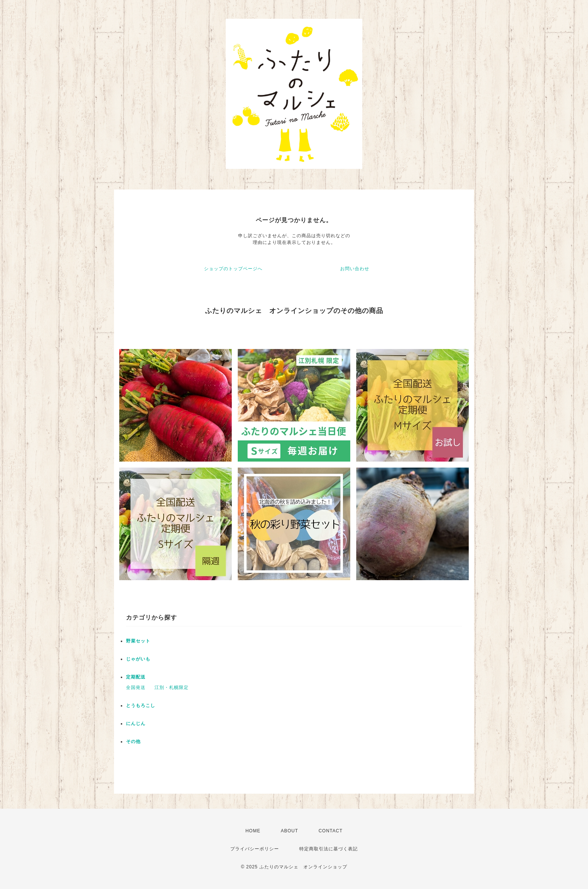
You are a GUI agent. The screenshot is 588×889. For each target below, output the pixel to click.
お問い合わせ (355, 269)
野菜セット (138, 641)
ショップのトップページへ (233, 269)
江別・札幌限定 (172, 687)
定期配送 (136, 677)
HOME (253, 831)
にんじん (136, 724)
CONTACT (330, 831)
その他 (133, 742)
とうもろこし (141, 705)
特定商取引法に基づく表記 (328, 849)
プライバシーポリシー (255, 849)
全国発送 (136, 687)
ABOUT (289, 831)
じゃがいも (138, 659)
